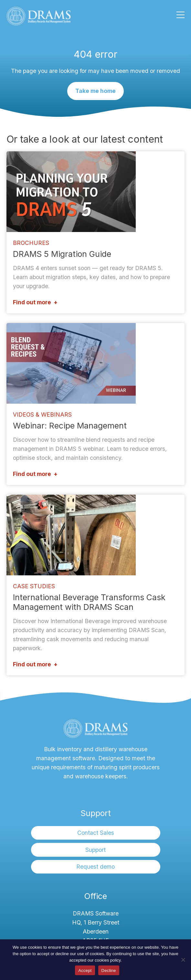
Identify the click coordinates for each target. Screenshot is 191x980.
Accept (85, 970)
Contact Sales (96, 833)
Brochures (31, 243)
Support (95, 850)
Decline (109, 970)
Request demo (95, 867)
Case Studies (34, 586)
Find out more (32, 302)
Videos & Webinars (42, 414)
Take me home (95, 91)
